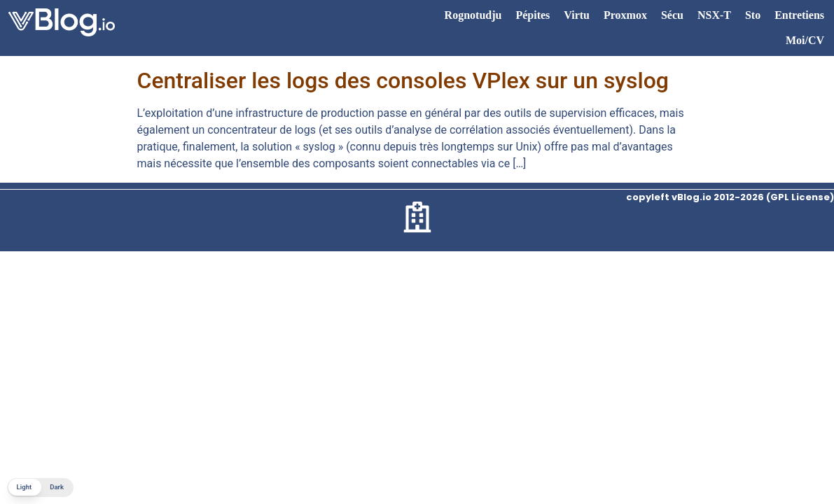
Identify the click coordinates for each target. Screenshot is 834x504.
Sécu (672, 15)
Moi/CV (805, 40)
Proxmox (625, 15)
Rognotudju (473, 15)
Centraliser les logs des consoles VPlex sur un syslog (403, 80)
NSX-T (714, 15)
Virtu (577, 15)
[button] (40, 488)
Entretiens (799, 15)
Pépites (533, 15)
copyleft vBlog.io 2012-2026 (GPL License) (730, 197)
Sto (753, 15)
